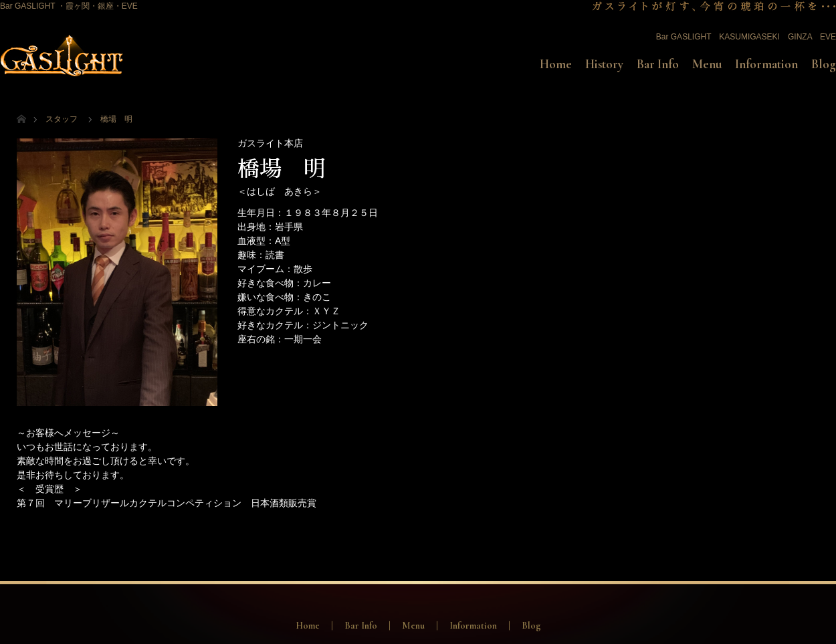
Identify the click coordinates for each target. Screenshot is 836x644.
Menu (707, 64)
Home (556, 64)
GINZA (800, 37)
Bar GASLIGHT (684, 37)
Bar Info (658, 64)
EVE (828, 37)
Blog (824, 64)
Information (766, 64)
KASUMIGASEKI (749, 37)
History (604, 64)
